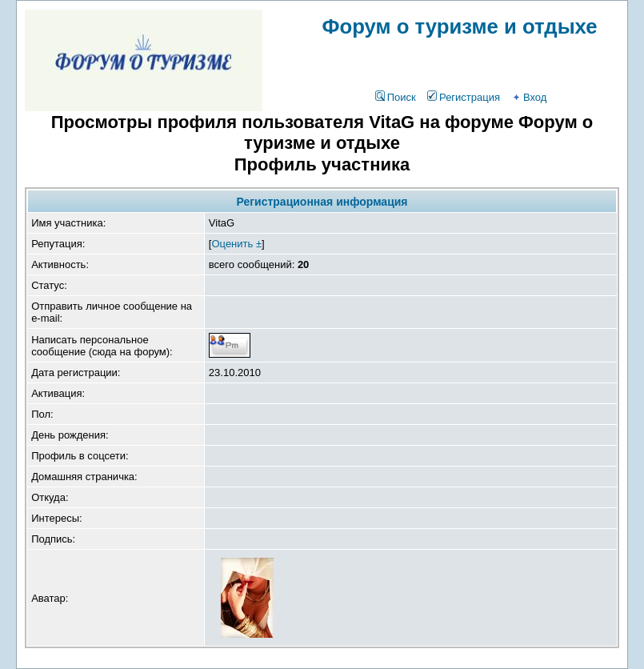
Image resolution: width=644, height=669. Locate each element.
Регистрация (464, 97)
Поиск (396, 97)
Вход (529, 97)
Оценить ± (236, 244)
